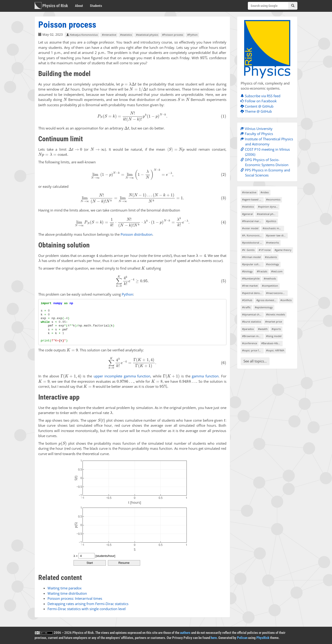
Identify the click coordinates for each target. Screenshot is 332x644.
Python (127, 294)
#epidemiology (264, 307)
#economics (273, 199)
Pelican (242, 638)
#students (271, 257)
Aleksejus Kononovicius (82, 35)
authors (185, 633)
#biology (247, 271)
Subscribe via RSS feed (262, 96)
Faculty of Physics (258, 134)
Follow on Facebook (260, 101)
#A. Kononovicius (253, 235)
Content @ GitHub (258, 106)
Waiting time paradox (65, 588)
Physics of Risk (51, 6)
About (79, 6)
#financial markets (253, 221)
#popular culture (252, 264)
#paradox (248, 329)
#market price (274, 322)
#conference (250, 343)
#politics (271, 221)
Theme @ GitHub (257, 111)
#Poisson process (173, 35)
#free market (250, 286)
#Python (192, 35)
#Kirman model (251, 257)
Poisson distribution (136, 234)
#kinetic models (276, 314)
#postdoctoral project (253, 243)
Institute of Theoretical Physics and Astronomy (268, 142)
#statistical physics (147, 35)
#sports (276, 329)
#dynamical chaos (253, 314)
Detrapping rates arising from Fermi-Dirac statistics (88, 604)
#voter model (250, 228)
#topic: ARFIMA (275, 350)
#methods (270, 278)
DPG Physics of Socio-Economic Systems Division (266, 162)
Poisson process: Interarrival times (75, 598)
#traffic (246, 307)
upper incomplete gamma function (122, 376)
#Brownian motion (253, 336)
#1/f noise (265, 250)
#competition (270, 286)
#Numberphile (251, 278)
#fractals (262, 271)
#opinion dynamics (269, 207)
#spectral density (252, 293)
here (214, 638)
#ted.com (277, 271)
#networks (273, 243)
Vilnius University (258, 129)
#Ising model (274, 336)
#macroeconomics (277, 293)
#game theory (283, 250)
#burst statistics (252, 322)
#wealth (263, 329)
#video (265, 192)
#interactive (109, 35)
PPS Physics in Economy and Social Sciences (266, 173)
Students (96, 6)
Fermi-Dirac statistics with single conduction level (87, 609)
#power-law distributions (277, 235)
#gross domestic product (267, 300)
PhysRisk (263, 638)
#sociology (273, 264)
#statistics (126, 35)
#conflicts (286, 300)
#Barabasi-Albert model (272, 343)
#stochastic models (273, 228)
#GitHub (247, 300)
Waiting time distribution (67, 593)
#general (247, 214)
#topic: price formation (253, 350)
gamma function (205, 376)
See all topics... (255, 361)
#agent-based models (253, 199)
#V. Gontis (248, 250)
